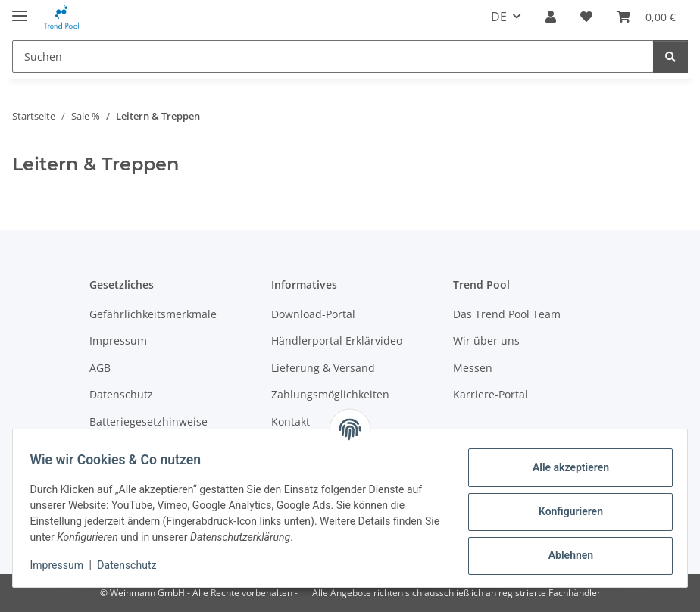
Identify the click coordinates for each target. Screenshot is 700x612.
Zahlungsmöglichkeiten (330, 394)
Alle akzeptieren (563, 467)
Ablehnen (563, 555)
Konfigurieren (563, 511)
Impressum (64, 565)
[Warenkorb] (646, 17)
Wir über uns (486, 340)
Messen (473, 368)
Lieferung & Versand (323, 368)
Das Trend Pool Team (507, 314)
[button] (551, 17)
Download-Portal (313, 314)
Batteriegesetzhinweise (148, 422)
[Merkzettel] (586, 17)
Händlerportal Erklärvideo (337, 340)
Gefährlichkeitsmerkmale (153, 314)
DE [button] (499, 17)
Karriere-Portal (491, 394)
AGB (100, 368)
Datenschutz (134, 565)
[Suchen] (333, 56)
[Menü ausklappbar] (20, 9)
